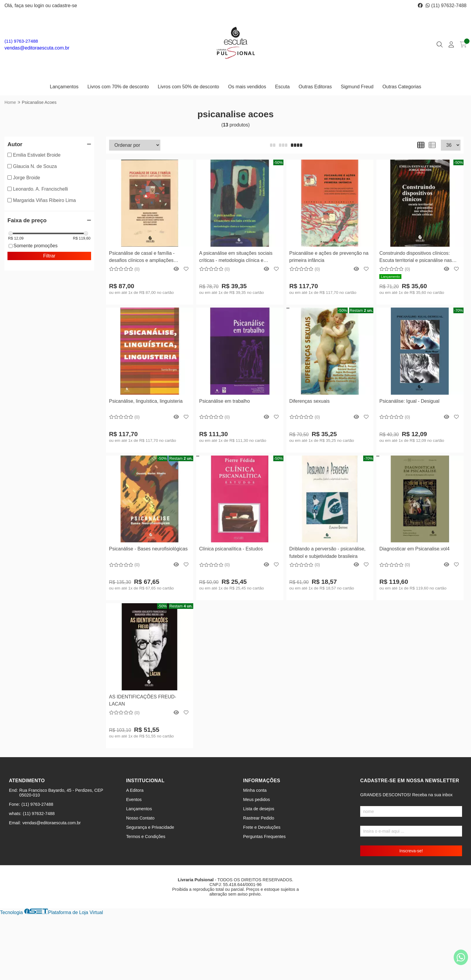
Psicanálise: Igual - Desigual (409, 401)
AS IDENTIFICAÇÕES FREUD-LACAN (143, 700)
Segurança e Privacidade (150, 827)
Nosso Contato (140, 818)
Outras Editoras (315, 87)
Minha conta (255, 790)
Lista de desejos (259, 809)
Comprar (150, 238)
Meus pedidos (257, 800)
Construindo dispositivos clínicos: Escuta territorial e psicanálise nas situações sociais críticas (416, 258)
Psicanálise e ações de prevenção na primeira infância (329, 257)
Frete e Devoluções (262, 827)
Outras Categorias (402, 87)
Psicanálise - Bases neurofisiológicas (148, 549)
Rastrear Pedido (259, 818)
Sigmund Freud (357, 87)
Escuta (282, 87)
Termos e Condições (146, 837)
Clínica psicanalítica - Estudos (231, 549)
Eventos (134, 800)
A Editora (135, 790)
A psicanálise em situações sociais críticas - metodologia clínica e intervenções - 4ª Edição (236, 258)
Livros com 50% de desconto (188, 87)
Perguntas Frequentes (264, 837)
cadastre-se (65, 6)
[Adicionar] (161, 223)
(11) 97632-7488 (446, 6)
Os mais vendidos (247, 87)
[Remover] (138, 223)
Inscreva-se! (411, 851)
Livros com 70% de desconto (118, 87)
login (40, 6)
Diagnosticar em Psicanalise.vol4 (414, 549)
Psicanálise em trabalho (225, 401)
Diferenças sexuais (310, 401)
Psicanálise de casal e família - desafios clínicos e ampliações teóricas (142, 258)
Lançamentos (64, 87)
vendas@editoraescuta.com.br (37, 48)
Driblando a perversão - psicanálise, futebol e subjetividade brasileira (327, 552)
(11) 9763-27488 (21, 41)
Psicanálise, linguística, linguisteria (146, 401)
